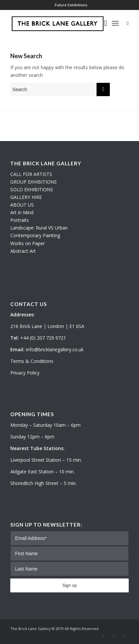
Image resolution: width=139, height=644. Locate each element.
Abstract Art (23, 251)
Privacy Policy (25, 373)
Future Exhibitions (71, 5)
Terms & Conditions (32, 361)
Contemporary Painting (35, 235)
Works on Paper (28, 243)
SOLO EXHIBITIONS (32, 189)
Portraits (20, 220)
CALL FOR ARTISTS (31, 174)
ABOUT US (22, 205)
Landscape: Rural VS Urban (39, 228)
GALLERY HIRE (26, 197)
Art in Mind (22, 212)
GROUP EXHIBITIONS (34, 182)
